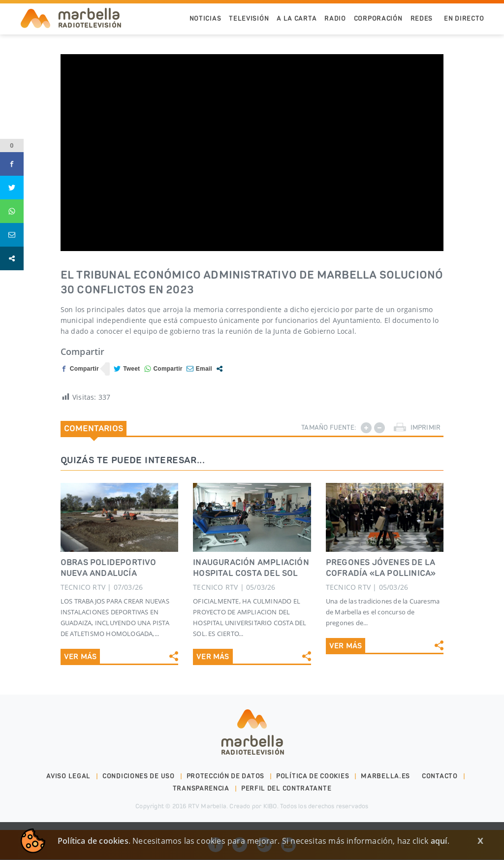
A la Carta (297, 18)
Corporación (378, 18)
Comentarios (94, 428)
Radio (335, 18)
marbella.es (385, 766)
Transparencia (201, 779)
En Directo (464, 18)
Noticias (205, 18)
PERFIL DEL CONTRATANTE (286, 779)
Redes (422, 18)
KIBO (270, 796)
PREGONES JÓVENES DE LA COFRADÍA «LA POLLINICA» (381, 568)
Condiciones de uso (139, 766)
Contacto (440, 766)
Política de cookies (313, 766)
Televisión (249, 18)
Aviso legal (68, 766)
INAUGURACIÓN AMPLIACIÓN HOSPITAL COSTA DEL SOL (251, 568)
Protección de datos (225, 766)
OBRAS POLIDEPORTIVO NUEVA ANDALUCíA (109, 568)
